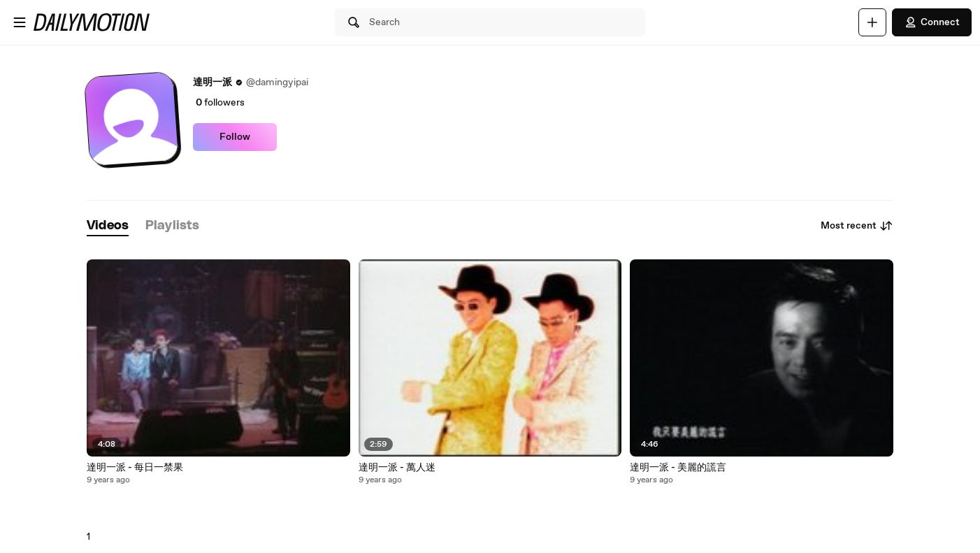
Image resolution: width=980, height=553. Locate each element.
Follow (235, 137)
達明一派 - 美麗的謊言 (678, 468)
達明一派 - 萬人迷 (397, 468)
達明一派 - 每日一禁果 (135, 468)
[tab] (108, 226)
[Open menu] (20, 22)
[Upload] (872, 22)
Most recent (857, 226)
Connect (932, 22)
